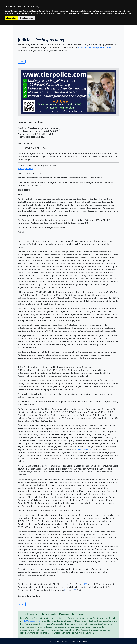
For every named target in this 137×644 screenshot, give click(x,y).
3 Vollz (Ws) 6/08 (25, 169)
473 (85, 584)
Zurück (22, 62)
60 (75, 590)
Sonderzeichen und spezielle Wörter (94, 47)
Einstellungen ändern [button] (27, 18)
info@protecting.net (32, 621)
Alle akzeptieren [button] (11, 18)
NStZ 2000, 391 (85, 449)
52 (66, 590)
